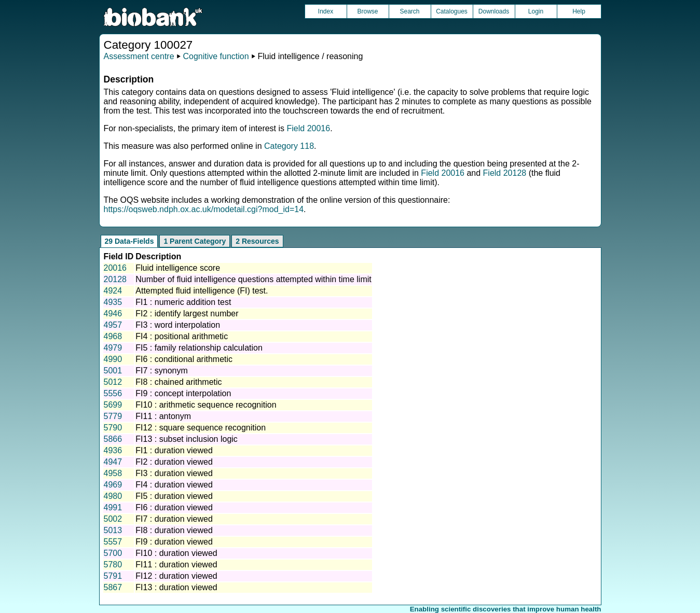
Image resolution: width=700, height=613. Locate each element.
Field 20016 (309, 128)
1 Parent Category (195, 241)
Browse (367, 11)
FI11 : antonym (163, 416)
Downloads (494, 11)
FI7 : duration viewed (174, 519)
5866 (113, 439)
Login (536, 11)
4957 (113, 325)
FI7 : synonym (161, 371)
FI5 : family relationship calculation (199, 348)
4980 (113, 496)
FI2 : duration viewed (174, 462)
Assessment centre (139, 56)
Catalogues (452, 11)
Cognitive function (216, 56)
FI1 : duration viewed (174, 450)
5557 (113, 542)
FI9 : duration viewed (174, 542)
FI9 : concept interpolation (183, 393)
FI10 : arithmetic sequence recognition (206, 405)
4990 (113, 359)
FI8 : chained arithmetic (179, 382)
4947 (113, 462)
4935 (113, 302)
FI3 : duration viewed (174, 473)
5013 (113, 530)
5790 (113, 428)
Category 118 (289, 146)
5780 (113, 565)
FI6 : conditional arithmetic (184, 359)
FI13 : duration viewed (176, 587)
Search (409, 11)
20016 (115, 268)
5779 (113, 416)
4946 (113, 314)
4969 (113, 485)
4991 (113, 507)
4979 (113, 348)
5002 (113, 519)
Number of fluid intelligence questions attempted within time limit (253, 279)
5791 (113, 576)
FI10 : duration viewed (176, 553)
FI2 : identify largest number (187, 314)
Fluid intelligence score (178, 268)
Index (326, 11)
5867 (113, 587)
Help (579, 11)
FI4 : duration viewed (174, 485)
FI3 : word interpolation (178, 325)
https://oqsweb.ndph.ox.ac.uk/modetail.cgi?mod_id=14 (204, 209)
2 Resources (257, 241)
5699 (113, 405)
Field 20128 (505, 173)
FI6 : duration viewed (174, 507)
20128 (115, 279)
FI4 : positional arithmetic (182, 336)
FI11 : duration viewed (176, 565)
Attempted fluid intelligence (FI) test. (202, 291)
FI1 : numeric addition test (183, 302)
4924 (113, 291)
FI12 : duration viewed (176, 576)
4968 (113, 336)
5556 (113, 393)
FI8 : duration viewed (174, 530)
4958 (113, 473)
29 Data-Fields (129, 241)
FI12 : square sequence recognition (201, 428)
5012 (113, 382)
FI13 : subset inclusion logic (187, 439)
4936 (113, 450)
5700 (113, 553)
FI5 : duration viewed (174, 496)
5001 (113, 371)
